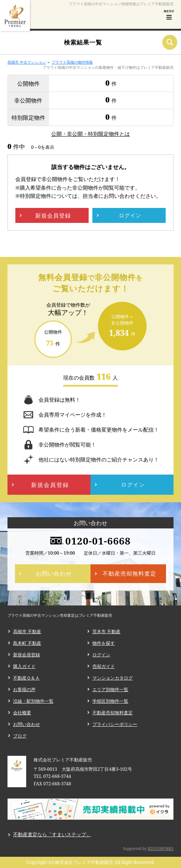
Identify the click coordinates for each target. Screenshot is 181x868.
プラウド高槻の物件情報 (72, 62)
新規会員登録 (27, 655)
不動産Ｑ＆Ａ (26, 678)
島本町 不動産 (27, 643)
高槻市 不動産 (27, 631)
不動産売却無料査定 (113, 713)
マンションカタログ (113, 678)
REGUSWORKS (161, 849)
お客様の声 (24, 689)
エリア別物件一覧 (110, 689)
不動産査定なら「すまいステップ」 (52, 834)
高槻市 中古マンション (27, 62)
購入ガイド (24, 666)
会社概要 (22, 713)
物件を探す (104, 643)
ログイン (101, 655)
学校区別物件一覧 (110, 701)
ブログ (20, 736)
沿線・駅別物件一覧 (33, 701)
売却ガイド (104, 666)
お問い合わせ (27, 724)
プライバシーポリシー (115, 724)
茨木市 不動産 (106, 631)
